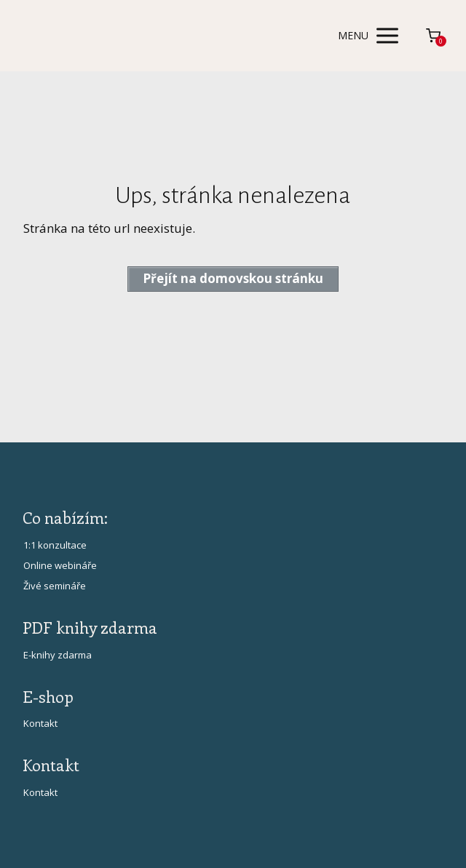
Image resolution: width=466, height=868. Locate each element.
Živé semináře (55, 586)
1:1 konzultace (55, 545)
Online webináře (60, 565)
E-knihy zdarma (58, 655)
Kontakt (40, 723)
